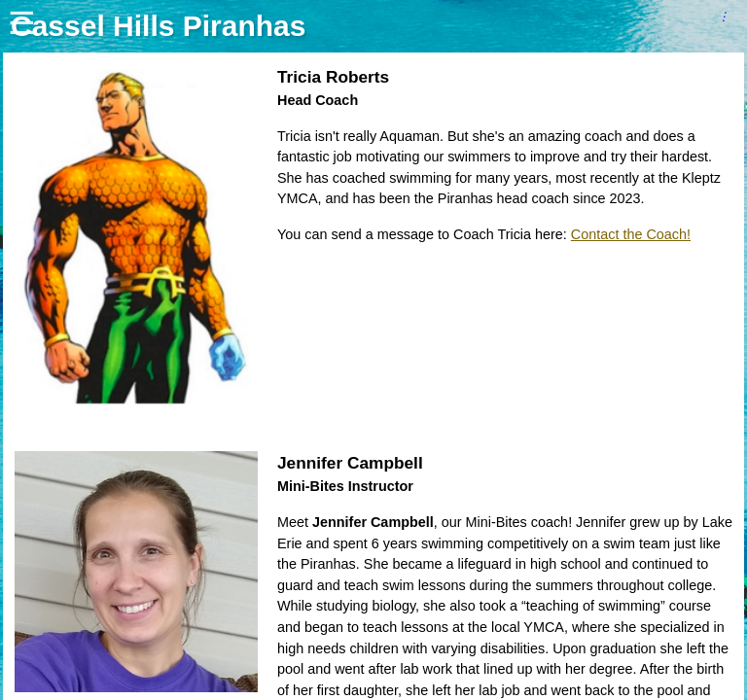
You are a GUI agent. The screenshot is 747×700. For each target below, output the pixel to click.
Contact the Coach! (631, 234)
